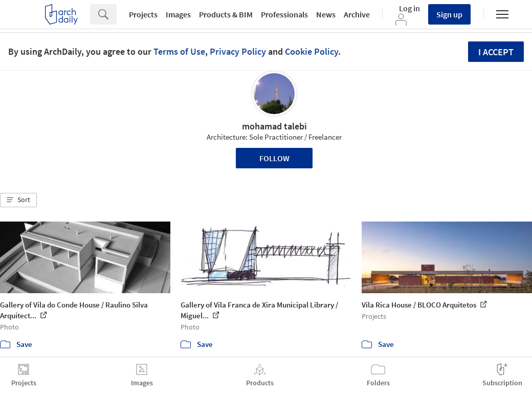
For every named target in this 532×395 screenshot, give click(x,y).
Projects (143, 14)
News (326, 14)
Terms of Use (179, 51)
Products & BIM (226, 14)
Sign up (449, 14)
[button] (18, 200)
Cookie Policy (312, 51)
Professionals (284, 14)
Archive (357, 14)
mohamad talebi (274, 126)
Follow (274, 158)
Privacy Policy (238, 51)
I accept (496, 52)
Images (178, 14)
